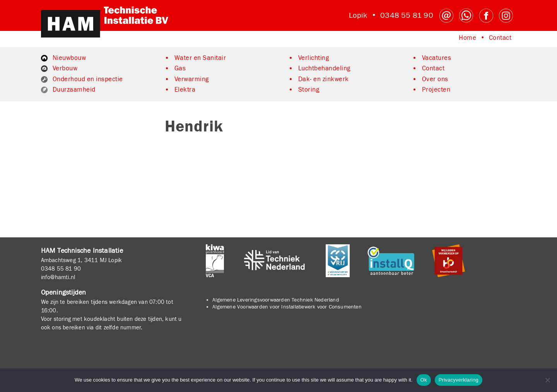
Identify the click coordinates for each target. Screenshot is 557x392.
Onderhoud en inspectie (88, 79)
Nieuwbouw (69, 58)
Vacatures (437, 58)
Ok (424, 380)
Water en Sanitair (200, 58)
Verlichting (314, 58)
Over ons (435, 79)
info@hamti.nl (58, 277)
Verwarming (192, 79)
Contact (500, 38)
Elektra (185, 90)
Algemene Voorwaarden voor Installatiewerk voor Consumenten (287, 307)
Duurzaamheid (74, 90)
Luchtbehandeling (324, 68)
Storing (309, 90)
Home (467, 38)
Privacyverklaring (459, 380)
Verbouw (65, 68)
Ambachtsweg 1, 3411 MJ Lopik (82, 260)
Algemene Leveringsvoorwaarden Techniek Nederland (276, 300)
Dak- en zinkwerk (324, 79)
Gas (180, 68)
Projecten (436, 90)
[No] (547, 380)
